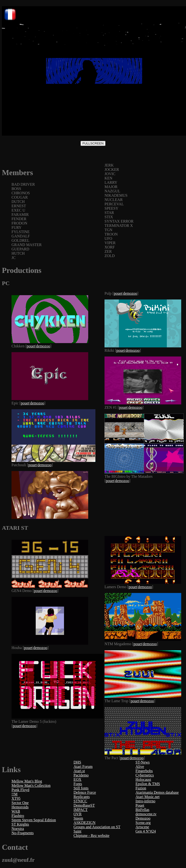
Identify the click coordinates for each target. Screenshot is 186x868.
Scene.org (143, 823)
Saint (78, 831)
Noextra (18, 829)
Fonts (78, 784)
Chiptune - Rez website (92, 836)
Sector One (20, 803)
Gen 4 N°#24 (146, 831)
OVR (78, 814)
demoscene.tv (146, 814)
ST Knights (20, 824)
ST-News (142, 762)
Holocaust (143, 779)
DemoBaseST (84, 805)
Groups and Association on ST (97, 827)
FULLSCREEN (93, 143)
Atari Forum (83, 767)
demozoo (43, 346)
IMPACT (81, 810)
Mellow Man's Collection (31, 785)
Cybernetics (145, 775)
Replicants (82, 797)
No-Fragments (23, 833)
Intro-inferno (145, 801)
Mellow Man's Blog (27, 781)
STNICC (80, 801)
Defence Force (85, 792)
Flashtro (18, 816)
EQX (78, 779)
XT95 (16, 798)
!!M (15, 794)
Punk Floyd (20, 790)
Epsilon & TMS (148, 784)
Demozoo (143, 818)
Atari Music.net (147, 797)
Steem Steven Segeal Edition (34, 820)
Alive (140, 767)
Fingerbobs (144, 771)
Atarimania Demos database (157, 792)
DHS (77, 762)
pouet (31, 346)
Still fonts (81, 788)
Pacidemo (81, 775)
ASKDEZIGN (85, 823)
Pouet (140, 805)
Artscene (142, 827)
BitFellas (142, 810)
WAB (16, 811)
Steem (78, 818)
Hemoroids (20, 807)
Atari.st (79, 771)
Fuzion (141, 788)
